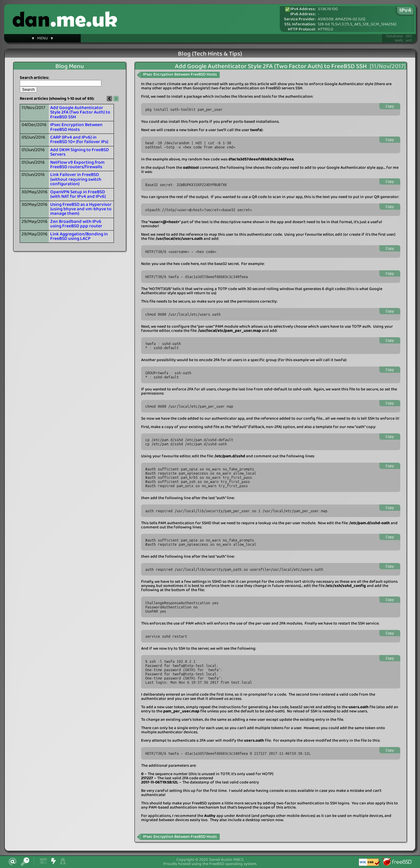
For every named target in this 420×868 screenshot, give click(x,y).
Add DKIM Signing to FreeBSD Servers (80, 152)
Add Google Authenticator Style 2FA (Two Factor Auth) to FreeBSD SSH (80, 112)
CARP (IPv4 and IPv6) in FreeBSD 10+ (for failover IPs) (79, 140)
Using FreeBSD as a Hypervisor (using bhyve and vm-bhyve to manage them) (81, 209)
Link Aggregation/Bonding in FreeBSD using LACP (79, 236)
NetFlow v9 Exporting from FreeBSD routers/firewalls (77, 165)
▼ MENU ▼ (42, 39)
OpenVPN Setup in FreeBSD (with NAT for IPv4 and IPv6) (78, 194)
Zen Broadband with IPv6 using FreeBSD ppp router (76, 224)
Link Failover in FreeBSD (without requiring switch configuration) (76, 179)
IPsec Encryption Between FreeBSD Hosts (76, 127)
